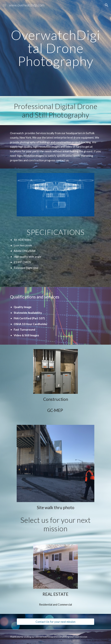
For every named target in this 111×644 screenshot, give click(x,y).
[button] (4, 5)
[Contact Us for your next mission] (55, 622)
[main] (55, 48)
